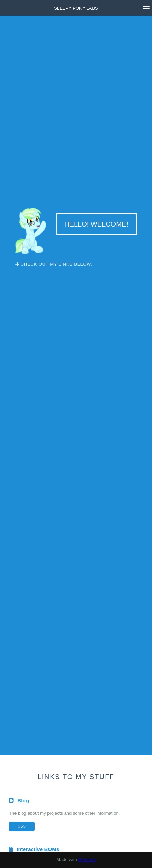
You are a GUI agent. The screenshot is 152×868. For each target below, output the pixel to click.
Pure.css (87, 860)
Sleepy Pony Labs (76, 8)
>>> (22, 827)
